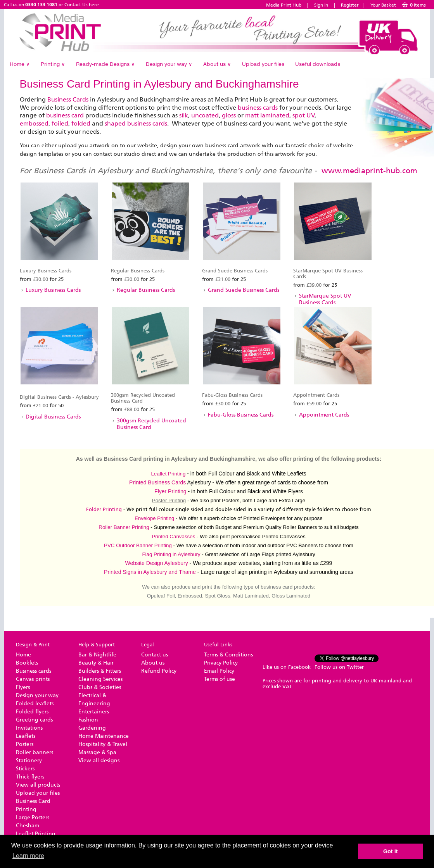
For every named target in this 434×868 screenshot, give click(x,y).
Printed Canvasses (173, 536)
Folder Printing (104, 509)
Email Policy (219, 671)
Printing (53, 64)
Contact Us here (82, 5)
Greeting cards (34, 720)
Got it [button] (391, 851)
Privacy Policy (221, 663)
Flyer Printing (170, 491)
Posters (25, 744)
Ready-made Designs (105, 64)
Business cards (34, 671)
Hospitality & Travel (103, 744)
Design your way (169, 64)
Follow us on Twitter (339, 667)
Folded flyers (32, 712)
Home (20, 64)
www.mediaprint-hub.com (369, 170)
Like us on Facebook (287, 667)
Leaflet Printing (168, 474)
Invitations (29, 728)
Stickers (25, 769)
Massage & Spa (97, 752)
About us (217, 64)
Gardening (92, 728)
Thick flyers (30, 777)
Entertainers (94, 712)
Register (350, 5)
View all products (38, 785)
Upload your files (263, 64)
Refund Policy (159, 671)
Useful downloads (318, 64)
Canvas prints (33, 679)
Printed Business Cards (157, 482)
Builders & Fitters (100, 671)
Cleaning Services (100, 679)
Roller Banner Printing (124, 527)
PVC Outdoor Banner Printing (138, 545)
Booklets (27, 663)
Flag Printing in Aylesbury (171, 554)
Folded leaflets (35, 704)
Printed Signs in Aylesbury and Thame (150, 572)
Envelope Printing (154, 518)
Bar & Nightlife (97, 655)
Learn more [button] (28, 856)
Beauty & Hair (96, 663)
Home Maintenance (104, 736)
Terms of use (220, 679)
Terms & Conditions (228, 655)
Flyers (23, 687)
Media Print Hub (284, 5)
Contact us (155, 655)
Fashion (88, 720)
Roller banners (35, 752)
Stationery (29, 760)
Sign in (321, 5)
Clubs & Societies (100, 687)
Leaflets (26, 736)
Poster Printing (169, 500)
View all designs (99, 760)
